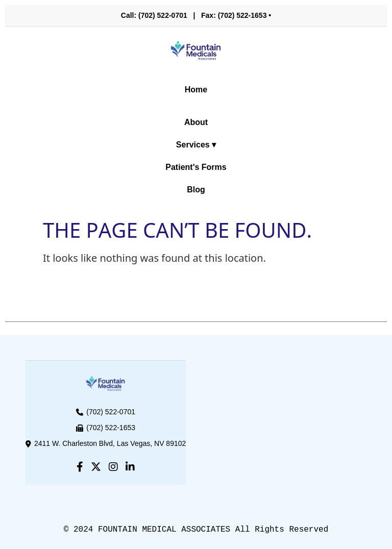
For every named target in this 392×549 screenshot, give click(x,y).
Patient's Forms (196, 167)
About (196, 122)
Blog (196, 190)
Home (196, 90)
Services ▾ (196, 145)
